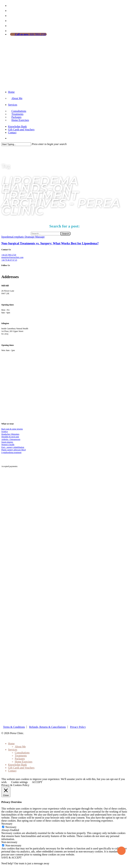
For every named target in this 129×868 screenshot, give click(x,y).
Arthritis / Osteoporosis (11, 439)
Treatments (21, 756)
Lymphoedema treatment (11, 452)
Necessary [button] (7, 824)
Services (13, 105)
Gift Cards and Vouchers (21, 129)
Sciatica (5, 431)
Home (11, 92)
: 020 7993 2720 (30, 34)
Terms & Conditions (14, 727)
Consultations (22, 753)
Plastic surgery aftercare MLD (14, 450)
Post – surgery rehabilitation (13, 447)
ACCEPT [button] (37, 782)
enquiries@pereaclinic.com (12, 257)
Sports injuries (7, 442)
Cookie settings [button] (19, 782)
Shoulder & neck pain (10, 437)
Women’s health (8, 445)
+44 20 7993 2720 (9, 255)
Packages (20, 759)
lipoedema (7, 237)
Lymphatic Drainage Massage (29, 237)
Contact (12, 133)
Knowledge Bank (17, 126)
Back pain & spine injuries (12, 429)
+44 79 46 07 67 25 (9, 260)
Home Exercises (20, 120)
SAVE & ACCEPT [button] (12, 858)
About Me (17, 98)
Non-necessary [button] (9, 842)
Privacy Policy (78, 727)
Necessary (11, 827)
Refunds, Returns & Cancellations (47, 727)
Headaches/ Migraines (10, 434)
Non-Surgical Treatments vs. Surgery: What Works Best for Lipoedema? (50, 243)
